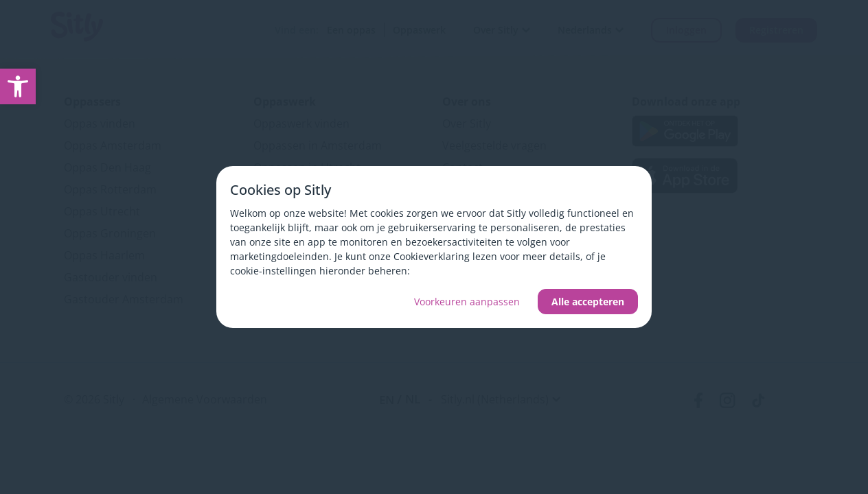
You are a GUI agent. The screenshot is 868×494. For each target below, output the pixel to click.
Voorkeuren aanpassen (467, 302)
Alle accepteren (588, 302)
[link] (18, 86)
